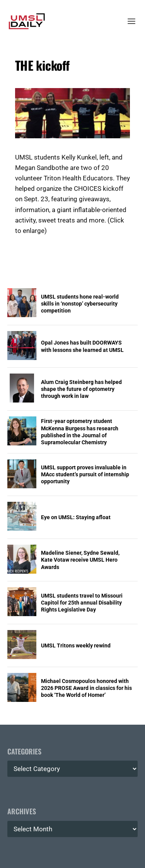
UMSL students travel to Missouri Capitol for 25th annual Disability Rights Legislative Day (82, 603)
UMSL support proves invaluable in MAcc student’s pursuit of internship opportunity (85, 474)
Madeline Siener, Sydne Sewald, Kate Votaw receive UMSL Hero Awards (80, 560)
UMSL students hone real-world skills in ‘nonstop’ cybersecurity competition (80, 304)
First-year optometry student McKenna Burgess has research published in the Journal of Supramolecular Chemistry (80, 432)
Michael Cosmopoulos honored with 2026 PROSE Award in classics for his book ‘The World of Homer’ (86, 688)
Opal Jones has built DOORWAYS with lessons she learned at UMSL (82, 346)
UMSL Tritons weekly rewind (76, 645)
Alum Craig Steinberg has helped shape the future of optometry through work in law (81, 389)
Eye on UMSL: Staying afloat (76, 517)
